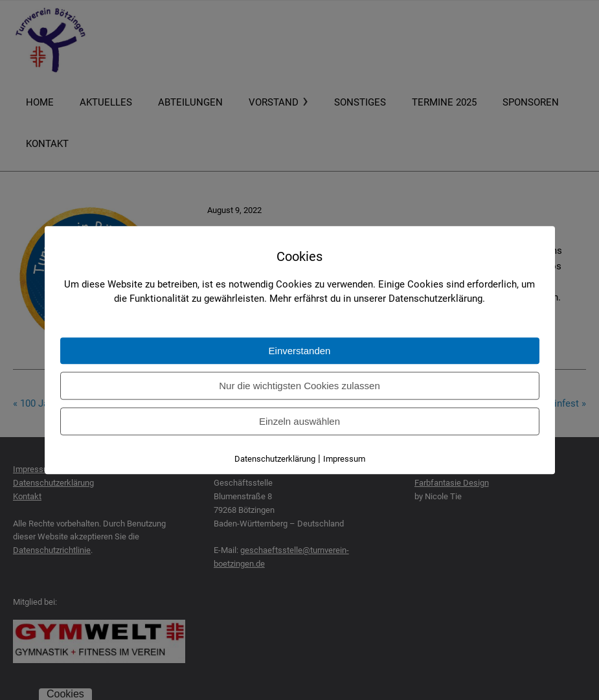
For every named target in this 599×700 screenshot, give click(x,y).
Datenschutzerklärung (275, 459)
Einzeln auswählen (299, 421)
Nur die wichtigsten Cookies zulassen (299, 386)
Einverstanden (300, 351)
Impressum (344, 459)
